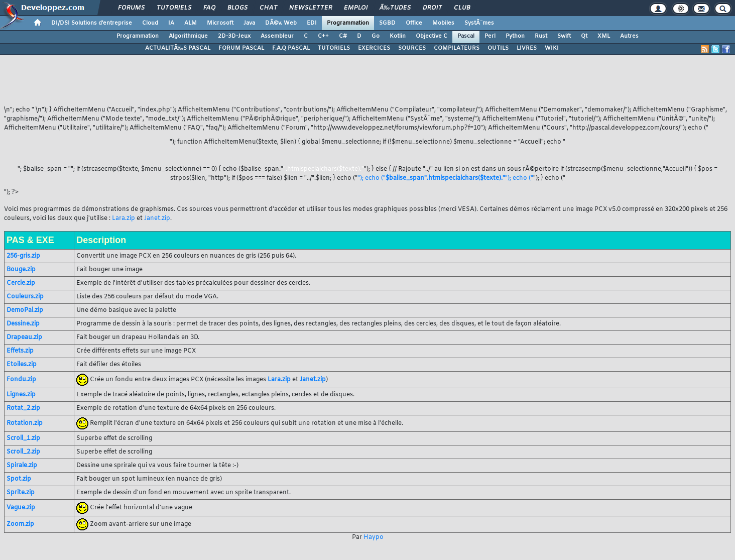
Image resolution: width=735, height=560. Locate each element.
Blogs (237, 8)
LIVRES (527, 48)
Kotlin (398, 36)
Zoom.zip (20, 524)
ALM (191, 23)
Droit (432, 8)
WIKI (552, 48)
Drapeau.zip (24, 338)
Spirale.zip (22, 466)
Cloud (150, 23)
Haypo (374, 537)
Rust (541, 36)
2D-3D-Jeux (234, 36)
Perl (490, 36)
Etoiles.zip (22, 365)
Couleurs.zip (25, 297)
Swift (564, 36)
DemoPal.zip (25, 310)
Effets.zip (20, 351)
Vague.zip (21, 508)
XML (604, 36)
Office (414, 23)
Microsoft (220, 23)
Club (462, 8)
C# (343, 36)
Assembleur (277, 36)
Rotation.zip (25, 423)
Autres (629, 36)
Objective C (432, 36)
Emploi (356, 8)
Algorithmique (188, 36)
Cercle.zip (21, 283)
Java (249, 23)
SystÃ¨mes (479, 23)
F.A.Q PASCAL (291, 48)
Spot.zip (19, 479)
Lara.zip (124, 218)
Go (376, 36)
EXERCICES (374, 48)
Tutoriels (174, 8)
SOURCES (412, 48)
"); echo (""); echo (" (445, 178)
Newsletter (311, 8)
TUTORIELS (334, 48)
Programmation (348, 23)
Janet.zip (157, 218)
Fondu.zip (21, 380)
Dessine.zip (23, 324)
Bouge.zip (21, 270)
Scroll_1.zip (23, 438)
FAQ (209, 8)
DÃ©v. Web (281, 23)
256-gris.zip (23, 256)
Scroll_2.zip (23, 452)
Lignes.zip (21, 395)
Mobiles (443, 23)
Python (515, 36)
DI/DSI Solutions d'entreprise (92, 23)
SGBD (387, 23)
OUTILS (498, 48)
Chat (268, 8)
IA (171, 23)
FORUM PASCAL (241, 48)
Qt (584, 36)
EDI (312, 23)
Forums (131, 8)
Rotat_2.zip (23, 408)
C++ (323, 36)
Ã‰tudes (395, 8)
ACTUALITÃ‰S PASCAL (178, 48)
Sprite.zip (21, 493)
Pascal (466, 36)
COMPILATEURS (457, 48)
